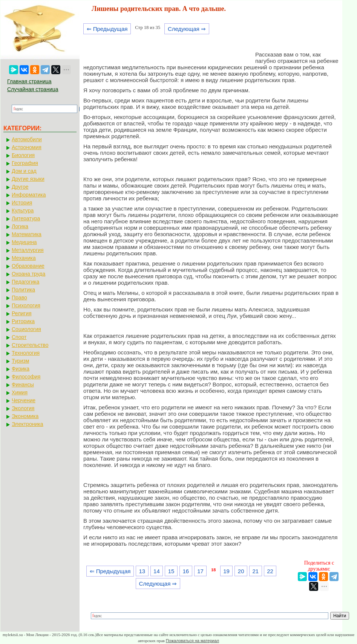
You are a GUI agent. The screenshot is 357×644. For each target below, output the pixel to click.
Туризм (20, 361)
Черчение (24, 400)
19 (226, 571)
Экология (23, 408)
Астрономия (27, 147)
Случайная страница (33, 89)
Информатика (29, 195)
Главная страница (29, 81)
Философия (26, 377)
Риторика (23, 321)
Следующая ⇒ (187, 29)
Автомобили (27, 139)
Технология (26, 353)
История (22, 203)
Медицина (24, 242)
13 (142, 571)
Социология (26, 329)
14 (157, 571)
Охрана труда (28, 274)
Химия (20, 392)
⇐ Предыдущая (107, 29)
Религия (22, 313)
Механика (24, 258)
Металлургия (28, 250)
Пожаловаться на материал (192, 641)
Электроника (28, 424)
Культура (23, 211)
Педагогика (25, 282)
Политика (23, 290)
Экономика (25, 416)
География (25, 163)
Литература (26, 218)
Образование (28, 266)
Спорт (19, 337)
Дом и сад (24, 171)
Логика (20, 226)
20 (241, 571)
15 (171, 571)
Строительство (30, 345)
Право (19, 298)
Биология (23, 155)
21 (256, 571)
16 (186, 571)
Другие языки (28, 179)
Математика (27, 234)
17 (200, 571)
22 (270, 571)
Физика (21, 369)
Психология (26, 305)
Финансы (23, 385)
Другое (20, 187)
